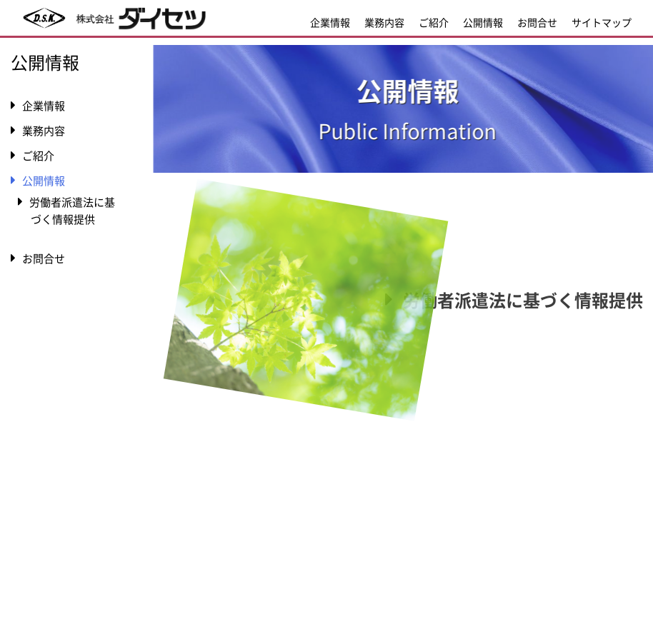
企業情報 (330, 22)
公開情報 (483, 22)
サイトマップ (602, 22)
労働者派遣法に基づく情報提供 (525, 300)
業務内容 (384, 22)
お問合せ (537, 22)
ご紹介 (434, 22)
